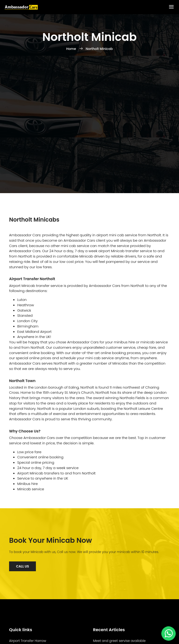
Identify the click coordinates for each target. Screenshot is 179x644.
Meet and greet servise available (119, 641)
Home (72, 49)
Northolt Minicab (99, 49)
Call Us (22, 566)
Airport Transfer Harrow (28, 641)
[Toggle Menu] (171, 7)
